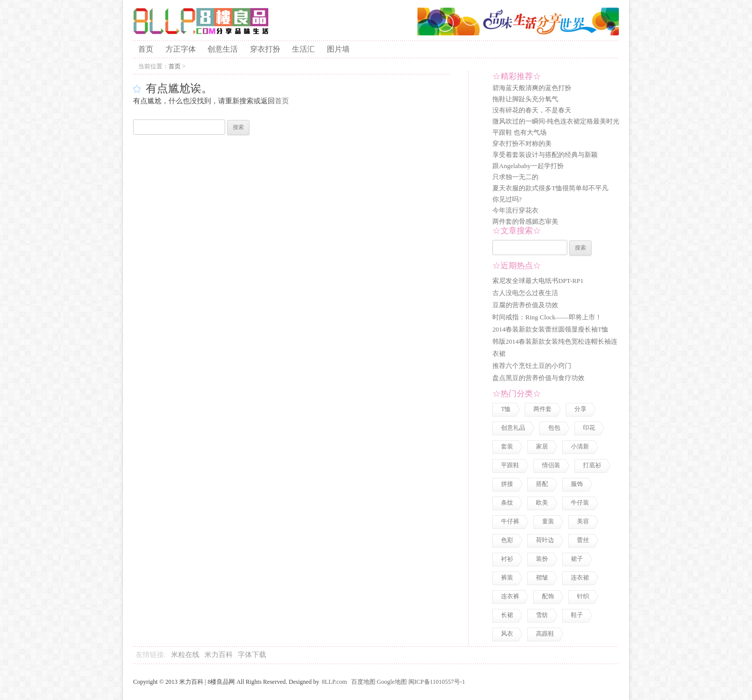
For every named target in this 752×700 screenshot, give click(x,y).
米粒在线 (185, 655)
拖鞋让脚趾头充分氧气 (525, 99)
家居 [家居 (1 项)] (542, 446)
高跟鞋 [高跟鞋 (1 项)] (545, 634)
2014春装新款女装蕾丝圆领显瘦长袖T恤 (550, 329)
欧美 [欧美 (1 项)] (542, 503)
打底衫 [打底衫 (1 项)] (592, 465)
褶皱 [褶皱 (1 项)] (542, 578)
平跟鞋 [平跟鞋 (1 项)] (510, 465)
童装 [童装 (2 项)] (548, 521)
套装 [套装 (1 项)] (507, 446)
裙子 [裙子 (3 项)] (577, 559)
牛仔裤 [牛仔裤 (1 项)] (510, 521)
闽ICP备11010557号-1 (437, 682)
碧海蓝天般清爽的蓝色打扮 (532, 88)
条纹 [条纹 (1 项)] (507, 503)
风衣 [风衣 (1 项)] (507, 634)
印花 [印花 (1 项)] (589, 428)
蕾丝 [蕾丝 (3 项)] (583, 540)
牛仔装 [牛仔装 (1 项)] (580, 503)
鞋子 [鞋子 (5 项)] (577, 615)
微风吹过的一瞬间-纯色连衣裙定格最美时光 (556, 121)
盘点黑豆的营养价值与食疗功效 (538, 378)
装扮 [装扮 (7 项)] (542, 559)
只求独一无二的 (515, 177)
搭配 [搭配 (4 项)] (542, 484)
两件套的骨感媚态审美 (525, 221)
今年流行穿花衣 (515, 210)
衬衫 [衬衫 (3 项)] (507, 559)
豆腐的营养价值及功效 (525, 305)
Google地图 (392, 682)
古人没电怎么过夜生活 (525, 293)
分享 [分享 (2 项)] (580, 409)
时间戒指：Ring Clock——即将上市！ (547, 317)
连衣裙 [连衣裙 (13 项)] (580, 578)
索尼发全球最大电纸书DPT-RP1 (538, 281)
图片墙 (338, 49)
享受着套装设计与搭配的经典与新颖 (545, 155)
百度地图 (363, 682)
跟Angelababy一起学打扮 (528, 166)
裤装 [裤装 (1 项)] (507, 578)
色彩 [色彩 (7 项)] (507, 540)
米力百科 (219, 655)
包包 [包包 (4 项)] (554, 428)
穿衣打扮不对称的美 (522, 143)
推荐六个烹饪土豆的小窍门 (532, 366)
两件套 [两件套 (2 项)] (542, 409)
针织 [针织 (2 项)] (583, 596)
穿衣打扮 (265, 49)
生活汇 (303, 49)
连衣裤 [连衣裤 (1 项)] (510, 596)
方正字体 (181, 49)
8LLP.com (335, 682)
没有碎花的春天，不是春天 (532, 110)
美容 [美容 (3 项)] (583, 521)
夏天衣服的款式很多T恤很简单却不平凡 (550, 188)
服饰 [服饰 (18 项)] (577, 484)
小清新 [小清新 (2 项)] (580, 446)
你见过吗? (507, 199)
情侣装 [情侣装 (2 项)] (551, 465)
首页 (146, 49)
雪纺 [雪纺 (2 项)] (542, 615)
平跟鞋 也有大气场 (519, 132)
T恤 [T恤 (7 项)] (506, 409)
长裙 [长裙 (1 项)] (507, 615)
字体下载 (252, 655)
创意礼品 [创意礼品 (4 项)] (513, 428)
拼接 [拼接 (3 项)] (507, 484)
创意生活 (223, 49)
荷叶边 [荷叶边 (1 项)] (545, 540)
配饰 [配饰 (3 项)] (548, 596)
